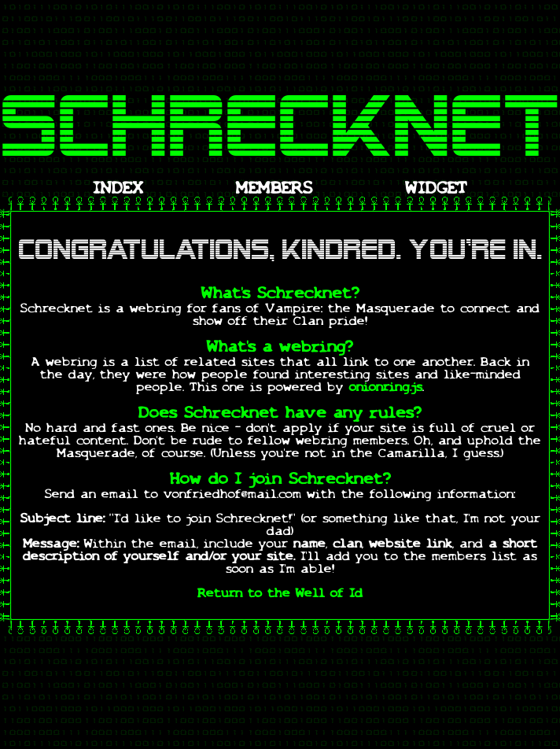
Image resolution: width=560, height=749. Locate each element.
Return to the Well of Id (280, 594)
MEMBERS (274, 190)
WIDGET (436, 190)
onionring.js (386, 388)
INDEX (118, 190)
